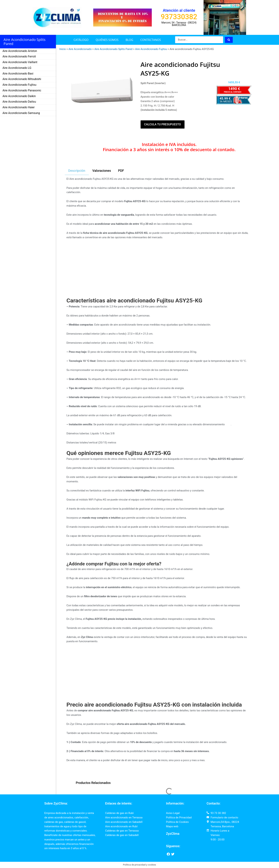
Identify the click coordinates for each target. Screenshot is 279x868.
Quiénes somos (107, 40)
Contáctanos (151, 40)
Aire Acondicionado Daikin (19, 96)
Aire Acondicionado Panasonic (22, 90)
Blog (129, 40)
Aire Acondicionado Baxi (18, 74)
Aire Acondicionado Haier (19, 107)
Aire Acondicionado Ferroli (19, 56)
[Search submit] (229, 40)
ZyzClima (173, 834)
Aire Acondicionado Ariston (20, 51)
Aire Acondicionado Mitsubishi (22, 79)
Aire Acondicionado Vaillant (20, 62)
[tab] (77, 171)
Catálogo (81, 40)
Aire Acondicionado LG (17, 68)
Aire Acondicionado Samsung (21, 113)
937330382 (179, 17)
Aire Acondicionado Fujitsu (19, 85)
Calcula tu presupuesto (163, 124)
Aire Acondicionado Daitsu (19, 102)
